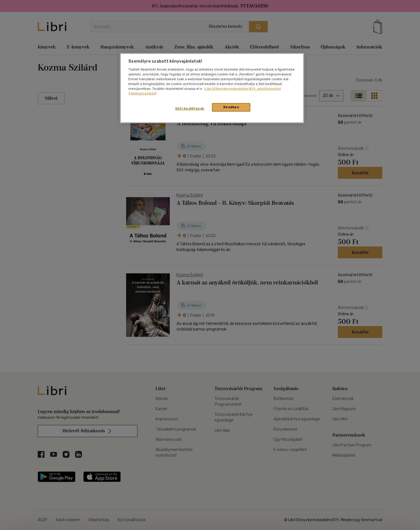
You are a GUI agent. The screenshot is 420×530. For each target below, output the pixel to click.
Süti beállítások (190, 108)
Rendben (231, 107)
